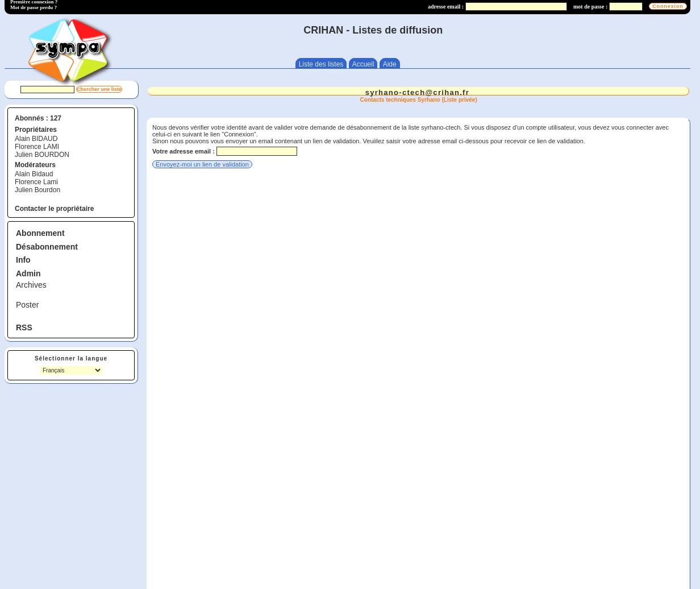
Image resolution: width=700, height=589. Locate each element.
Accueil (363, 64)
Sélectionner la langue (71, 358)
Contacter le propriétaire (54, 209)
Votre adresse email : (184, 151)
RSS (24, 327)
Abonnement (40, 233)
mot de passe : (590, 7)
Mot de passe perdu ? (34, 7)
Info (23, 260)
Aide (390, 64)
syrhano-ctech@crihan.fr (417, 92)
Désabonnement (47, 247)
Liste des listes (321, 64)
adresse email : (446, 7)
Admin (28, 273)
